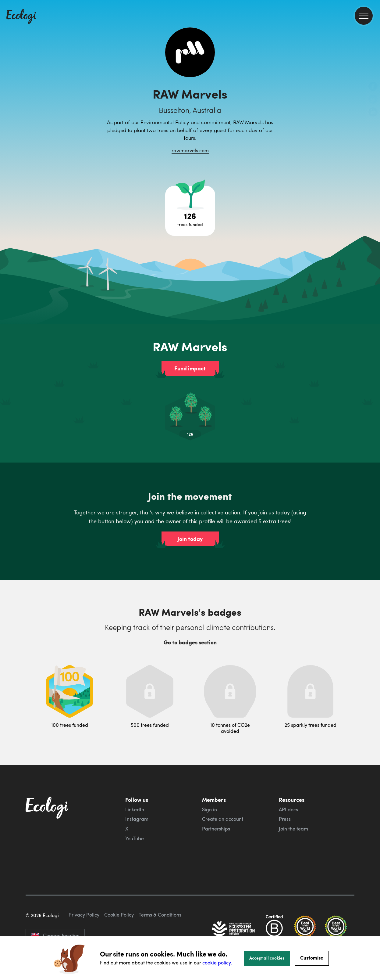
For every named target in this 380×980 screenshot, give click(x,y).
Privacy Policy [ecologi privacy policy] (84, 915)
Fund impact (190, 368)
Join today (190, 539)
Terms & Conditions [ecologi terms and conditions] (160, 915)
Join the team (293, 829)
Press (285, 819)
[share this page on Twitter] (373, 100)
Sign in (210, 809)
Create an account (223, 819)
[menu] (364, 16)
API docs (288, 809)
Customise (312, 958)
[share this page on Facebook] (373, 87)
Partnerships (216, 829)
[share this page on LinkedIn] (373, 113)
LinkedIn (135, 809)
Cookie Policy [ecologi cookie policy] (119, 915)
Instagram (137, 819)
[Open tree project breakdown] (190, 211)
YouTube (135, 838)
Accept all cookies (267, 958)
